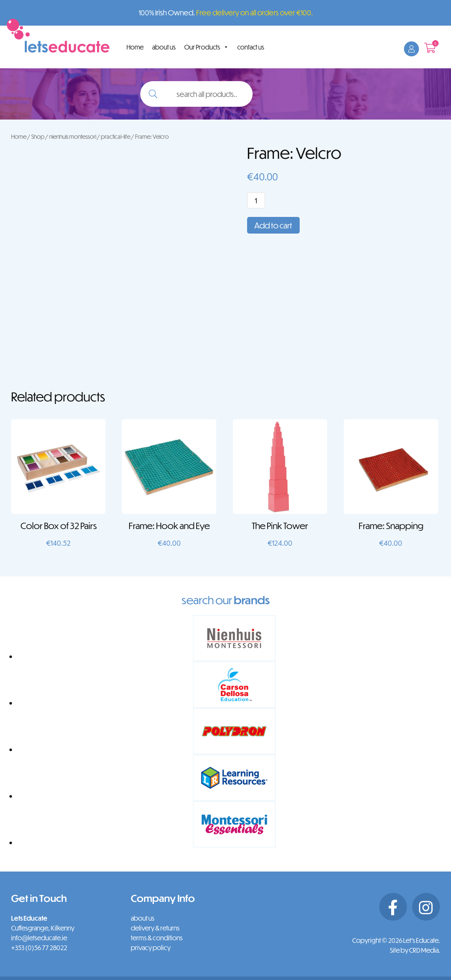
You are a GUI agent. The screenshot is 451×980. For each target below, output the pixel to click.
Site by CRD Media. (415, 950)
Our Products (206, 47)
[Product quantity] (256, 200)
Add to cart (273, 225)
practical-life (116, 136)
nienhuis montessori (73, 136)
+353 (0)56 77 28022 (39, 948)
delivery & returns (155, 928)
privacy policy (151, 948)
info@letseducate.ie (39, 938)
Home (135, 47)
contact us (251, 47)
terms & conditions (157, 938)
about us (164, 47)
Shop (38, 136)
